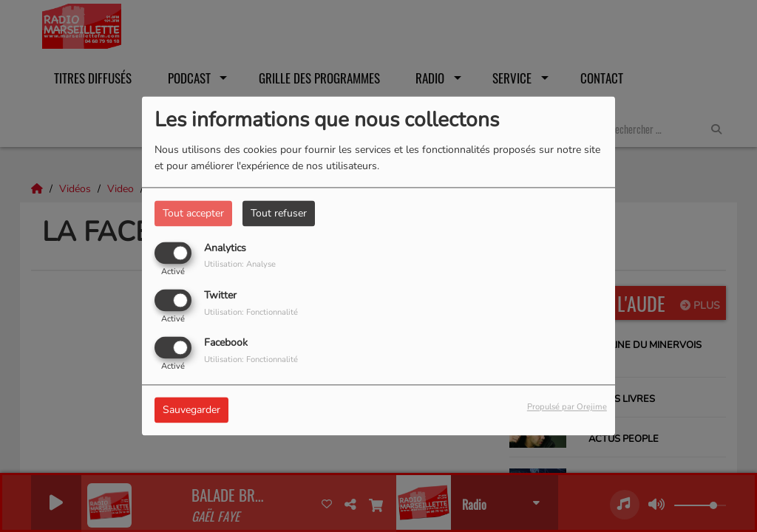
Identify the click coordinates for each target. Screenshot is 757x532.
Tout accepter (193, 213)
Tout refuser (279, 213)
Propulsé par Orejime (567, 407)
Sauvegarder (191, 410)
